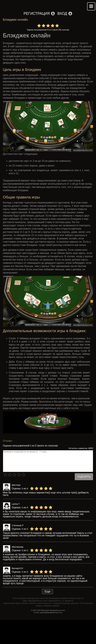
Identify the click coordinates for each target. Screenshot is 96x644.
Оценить (84, 477)
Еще (47, 591)
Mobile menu (91, 6)
